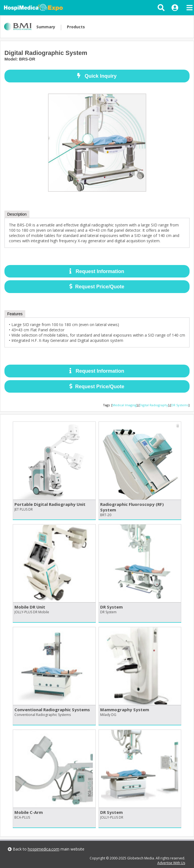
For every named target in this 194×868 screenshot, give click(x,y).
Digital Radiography (154, 405)
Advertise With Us (171, 863)
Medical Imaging (124, 405)
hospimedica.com (44, 849)
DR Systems (180, 405)
